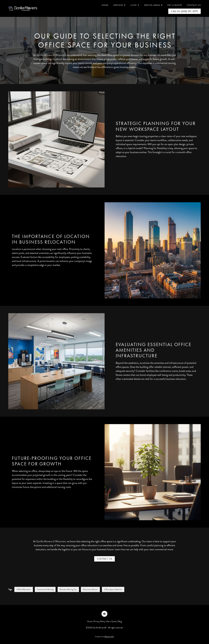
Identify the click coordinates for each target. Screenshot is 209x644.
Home (105, 5)
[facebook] (104, 614)
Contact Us (194, 5)
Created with (104, 637)
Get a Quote (112, 621)
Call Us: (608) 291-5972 (184, 11)
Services (119, 5)
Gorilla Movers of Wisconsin (51, 55)
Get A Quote (175, 5)
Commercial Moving (45, 589)
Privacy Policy (99, 621)
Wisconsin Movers (90, 589)
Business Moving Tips (68, 589)
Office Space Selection (113, 589)
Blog (120, 621)
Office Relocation (24, 589)
